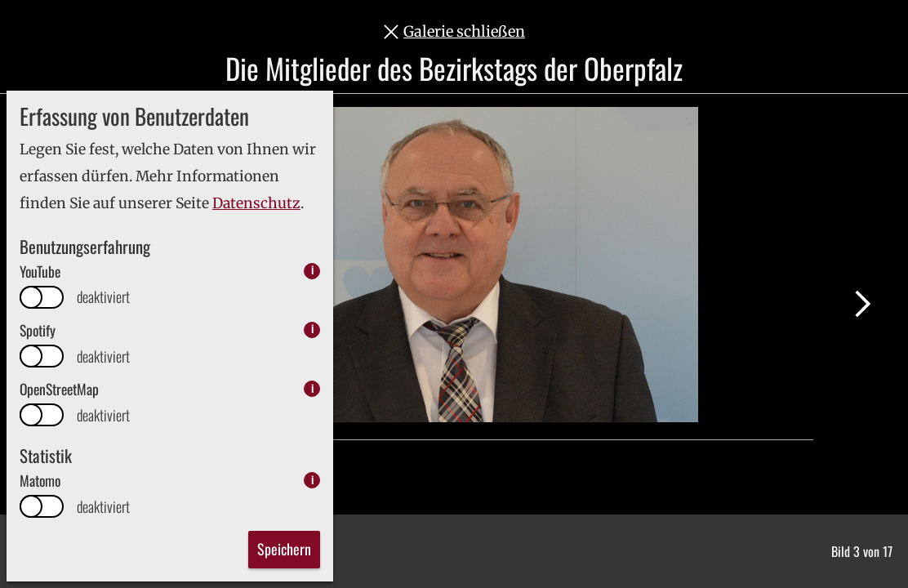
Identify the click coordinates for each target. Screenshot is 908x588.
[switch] (42, 297)
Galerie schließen (464, 31)
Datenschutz (256, 203)
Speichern (284, 549)
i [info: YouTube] (312, 271)
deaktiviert (103, 297)
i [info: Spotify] (312, 330)
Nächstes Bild (863, 304)
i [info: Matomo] (312, 480)
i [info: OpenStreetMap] (312, 388)
